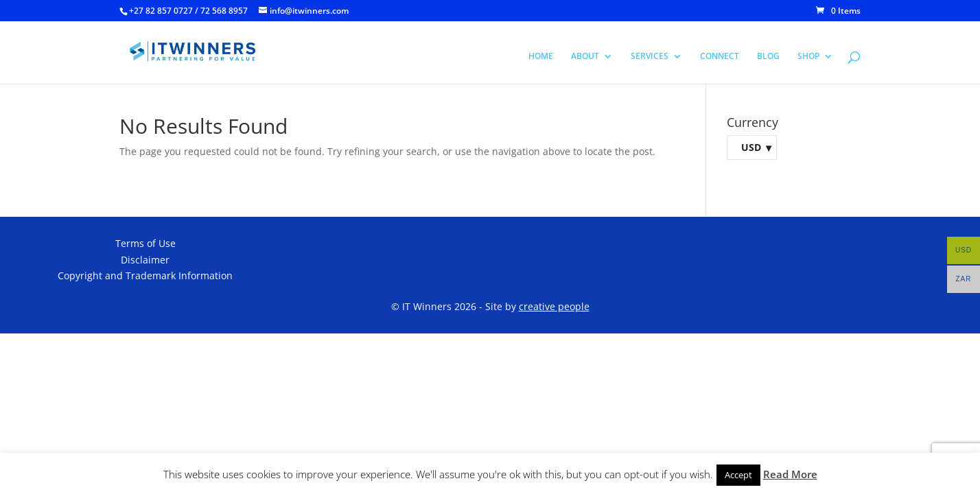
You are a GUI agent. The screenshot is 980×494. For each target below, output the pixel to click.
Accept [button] (738, 475)
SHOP (808, 57)
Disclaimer (145, 260)
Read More (790, 474)
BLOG (768, 57)
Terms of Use (145, 243)
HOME (541, 57)
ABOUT (585, 57)
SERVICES (650, 57)
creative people (554, 306)
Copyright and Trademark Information (145, 275)
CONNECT (720, 57)
